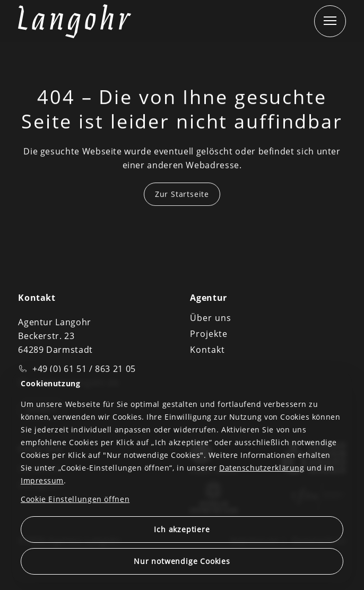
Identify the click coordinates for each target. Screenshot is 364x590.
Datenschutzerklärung (262, 468)
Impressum (42, 480)
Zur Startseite (182, 194)
